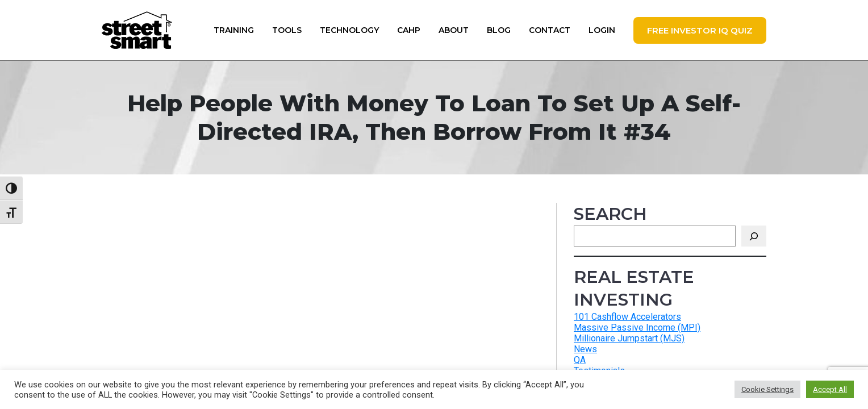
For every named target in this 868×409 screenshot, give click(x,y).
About (454, 30)
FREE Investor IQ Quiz (700, 30)
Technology (349, 30)
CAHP (409, 30)
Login (602, 30)
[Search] (754, 236)
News (585, 349)
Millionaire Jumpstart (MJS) (629, 338)
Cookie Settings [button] (767, 389)
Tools (287, 30)
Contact (550, 30)
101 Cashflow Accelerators (627, 317)
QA (580, 360)
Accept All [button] (830, 389)
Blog (499, 30)
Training (234, 30)
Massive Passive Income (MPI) (637, 327)
